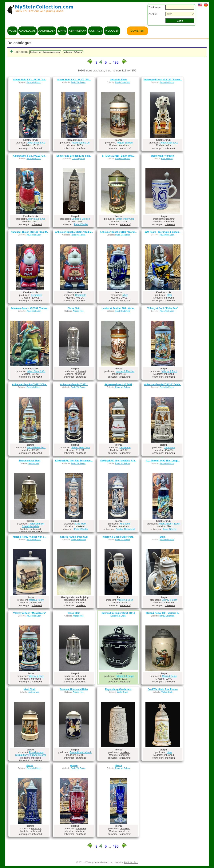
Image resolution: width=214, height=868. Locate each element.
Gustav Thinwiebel (125, 529)
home (12, 31)
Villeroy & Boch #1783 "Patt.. (118, 537)
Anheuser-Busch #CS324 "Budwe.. (163, 80)
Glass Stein (74, 308)
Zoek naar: (155, 7)
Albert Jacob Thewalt (169, 524)
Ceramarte (36, 295)
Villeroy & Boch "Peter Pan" (163, 308)
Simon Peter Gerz (125, 219)
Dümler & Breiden (81, 219)
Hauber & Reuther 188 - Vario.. (118, 308)
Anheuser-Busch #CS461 (118, 384)
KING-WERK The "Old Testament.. (74, 461)
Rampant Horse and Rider (74, 689)
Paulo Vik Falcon (34, 82)
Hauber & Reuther (125, 371)
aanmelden (47, 31)
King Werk (81, 524)
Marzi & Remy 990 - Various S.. (163, 613)
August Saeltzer (125, 143)
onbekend (37, 148)
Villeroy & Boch (170, 371)
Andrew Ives (78, 311)
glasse (30, 766)
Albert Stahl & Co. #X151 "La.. (30, 80)
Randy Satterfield (123, 82)
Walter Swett (123, 692)
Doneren (137, 31)
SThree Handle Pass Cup (74, 537)
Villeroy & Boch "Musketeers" (30, 613)
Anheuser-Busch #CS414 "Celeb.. (163, 384)
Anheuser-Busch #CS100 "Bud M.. (30, 232)
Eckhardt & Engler (118, 616)
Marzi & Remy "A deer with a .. (30, 537)
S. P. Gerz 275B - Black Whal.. (118, 156)
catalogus (28, 31)
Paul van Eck (167, 159)
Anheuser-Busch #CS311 (74, 384)
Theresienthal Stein (30, 461)
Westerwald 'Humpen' (163, 156)
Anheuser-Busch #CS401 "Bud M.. (74, 232)
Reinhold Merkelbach (81, 752)
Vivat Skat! (30, 689)
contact (96, 31)
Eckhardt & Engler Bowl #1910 (118, 613)
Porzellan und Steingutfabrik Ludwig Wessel (30, 754)
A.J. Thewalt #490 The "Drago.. (163, 461)
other (125, 295)
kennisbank (78, 31)
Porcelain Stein (118, 80)
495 (116, 62)
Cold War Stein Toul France (163, 689)
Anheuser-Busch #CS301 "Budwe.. (30, 308)
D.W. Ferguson (78, 159)
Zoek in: (153, 14)
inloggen (112, 31)
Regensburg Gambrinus (118, 689)
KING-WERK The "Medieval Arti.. (118, 461)
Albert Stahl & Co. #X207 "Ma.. (74, 80)
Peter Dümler (81, 224)
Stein (163, 537)
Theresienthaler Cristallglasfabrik (33, 525)
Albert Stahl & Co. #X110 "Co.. (30, 156)
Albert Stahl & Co (36, 143)
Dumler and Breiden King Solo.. (74, 156)
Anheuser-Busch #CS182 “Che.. (30, 384)
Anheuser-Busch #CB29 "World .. (118, 232)
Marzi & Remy (36, 600)
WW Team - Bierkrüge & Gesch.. (163, 232)
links (62, 31)
